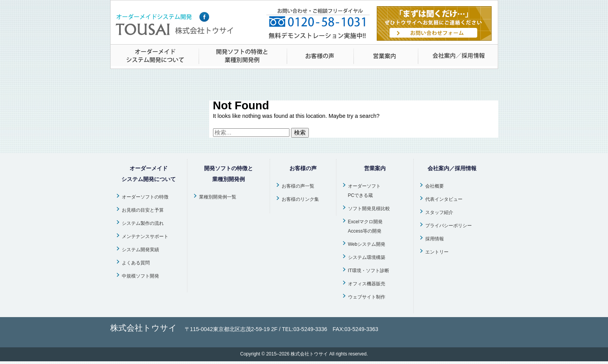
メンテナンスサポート (145, 236)
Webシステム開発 (367, 244)
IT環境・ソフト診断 (369, 271)
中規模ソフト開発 (140, 276)
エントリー (437, 252)
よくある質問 (136, 263)
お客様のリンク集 (300, 199)
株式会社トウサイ (309, 354)
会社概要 (435, 186)
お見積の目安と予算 (143, 210)
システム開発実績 (140, 250)
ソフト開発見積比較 (369, 209)
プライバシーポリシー (449, 226)
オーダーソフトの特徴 (145, 197)
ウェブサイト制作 (367, 297)
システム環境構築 (367, 257)
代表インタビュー (444, 199)
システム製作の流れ (143, 223)
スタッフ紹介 (439, 212)
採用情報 (435, 239)
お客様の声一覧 (298, 186)
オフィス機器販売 (367, 284)
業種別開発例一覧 (218, 197)
